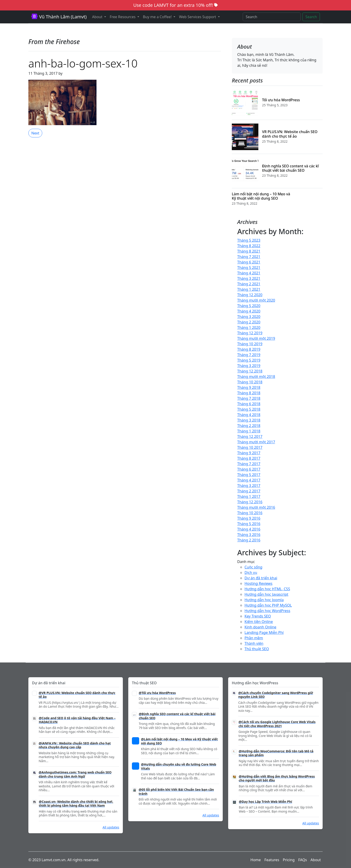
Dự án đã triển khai (261, 578)
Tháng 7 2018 (249, 398)
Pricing (289, 860)
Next (35, 133)
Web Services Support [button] (198, 17)
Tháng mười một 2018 (256, 377)
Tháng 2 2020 (249, 322)
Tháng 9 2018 (249, 387)
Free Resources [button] (123, 17)
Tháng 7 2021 (249, 257)
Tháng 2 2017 (249, 491)
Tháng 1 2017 (249, 496)
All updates (111, 827)
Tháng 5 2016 (249, 524)
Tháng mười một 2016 (256, 507)
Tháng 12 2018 (250, 371)
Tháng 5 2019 (249, 360)
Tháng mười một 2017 (256, 442)
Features (272, 860)
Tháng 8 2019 (249, 349)
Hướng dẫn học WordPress (267, 611)
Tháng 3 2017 (249, 486)
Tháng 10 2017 (250, 447)
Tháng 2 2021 (249, 284)
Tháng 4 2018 (249, 415)
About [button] (98, 17)
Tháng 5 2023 (249, 240)
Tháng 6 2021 (249, 262)
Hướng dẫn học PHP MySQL (268, 605)
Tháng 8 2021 (249, 251)
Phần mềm (254, 638)
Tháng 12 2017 (250, 436)
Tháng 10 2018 (250, 382)
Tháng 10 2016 (250, 513)
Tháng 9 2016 (249, 518)
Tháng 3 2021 (249, 278)
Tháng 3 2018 (249, 420)
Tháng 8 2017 (249, 458)
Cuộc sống (253, 567)
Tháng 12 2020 (250, 295)
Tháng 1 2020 (249, 327)
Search (311, 17)
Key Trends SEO (258, 616)
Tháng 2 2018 (249, 426)
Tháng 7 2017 (249, 464)
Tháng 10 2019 (250, 344)
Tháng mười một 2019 (256, 338)
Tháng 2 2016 (249, 540)
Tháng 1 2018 (249, 431)
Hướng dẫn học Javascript (266, 594)
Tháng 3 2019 (249, 366)
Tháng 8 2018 (249, 393)
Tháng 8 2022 (249, 246)
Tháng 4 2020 (249, 311)
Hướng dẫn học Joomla (264, 600)
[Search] (272, 17)
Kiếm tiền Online (259, 622)
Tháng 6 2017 (249, 469)
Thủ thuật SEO (257, 649)
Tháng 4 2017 (249, 480)
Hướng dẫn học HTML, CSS (267, 589)
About (316, 860)
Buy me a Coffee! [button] (158, 17)
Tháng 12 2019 (250, 333)
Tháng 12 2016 (250, 502)
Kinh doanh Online (260, 627)
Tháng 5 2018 (249, 409)
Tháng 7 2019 (249, 355)
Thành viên (254, 643)
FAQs (303, 860)
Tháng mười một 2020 (256, 300)
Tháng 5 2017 (249, 475)
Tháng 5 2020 (249, 306)
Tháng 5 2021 (249, 268)
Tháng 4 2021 (249, 273)
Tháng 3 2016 (249, 535)
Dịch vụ (251, 573)
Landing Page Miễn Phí (264, 632)
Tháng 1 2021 (249, 289)
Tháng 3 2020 (249, 317)
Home (256, 860)
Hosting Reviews (258, 583)
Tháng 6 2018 (249, 404)
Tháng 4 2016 (249, 529)
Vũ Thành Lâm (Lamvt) (59, 17)
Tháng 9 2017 (249, 453)
